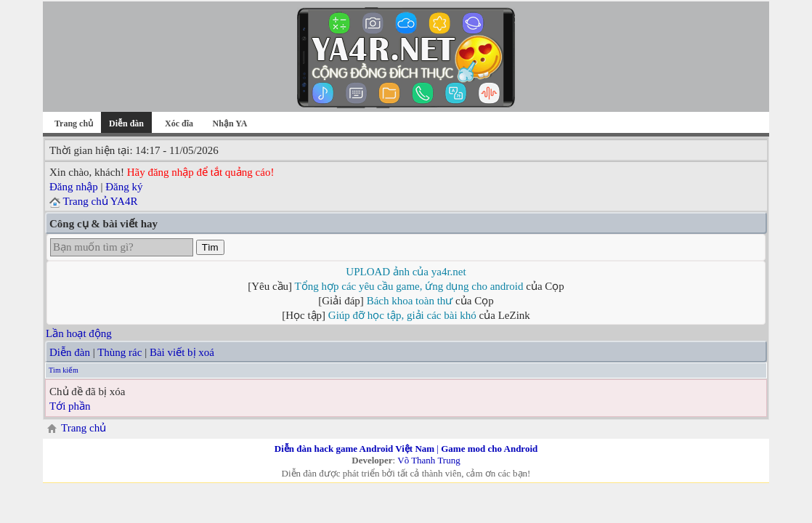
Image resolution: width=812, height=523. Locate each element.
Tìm (210, 247)
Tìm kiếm (64, 370)
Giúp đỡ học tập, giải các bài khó (402, 315)
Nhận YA (230, 123)
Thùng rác (119, 352)
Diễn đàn (70, 352)
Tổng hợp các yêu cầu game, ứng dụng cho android (409, 286)
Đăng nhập (74, 187)
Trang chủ (74, 123)
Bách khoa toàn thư (410, 301)
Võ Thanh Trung (429, 460)
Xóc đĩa (179, 123)
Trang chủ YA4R (100, 201)
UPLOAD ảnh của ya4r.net (406, 272)
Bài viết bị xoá (182, 352)
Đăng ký (124, 187)
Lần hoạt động (79, 333)
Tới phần (70, 406)
